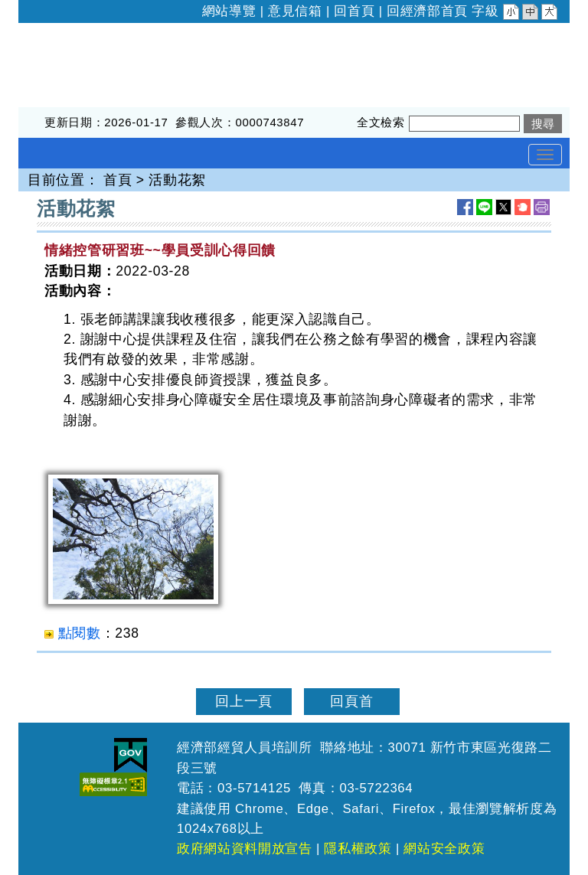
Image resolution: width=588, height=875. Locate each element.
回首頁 (354, 11)
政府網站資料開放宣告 (245, 849)
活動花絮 (177, 180)
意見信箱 (295, 11)
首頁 (118, 180)
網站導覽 (229, 11)
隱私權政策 (358, 849)
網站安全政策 (444, 849)
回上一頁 (244, 701)
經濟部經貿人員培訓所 (90, 33)
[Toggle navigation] (545, 155)
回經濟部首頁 (427, 11)
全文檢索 (381, 122)
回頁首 (351, 701)
